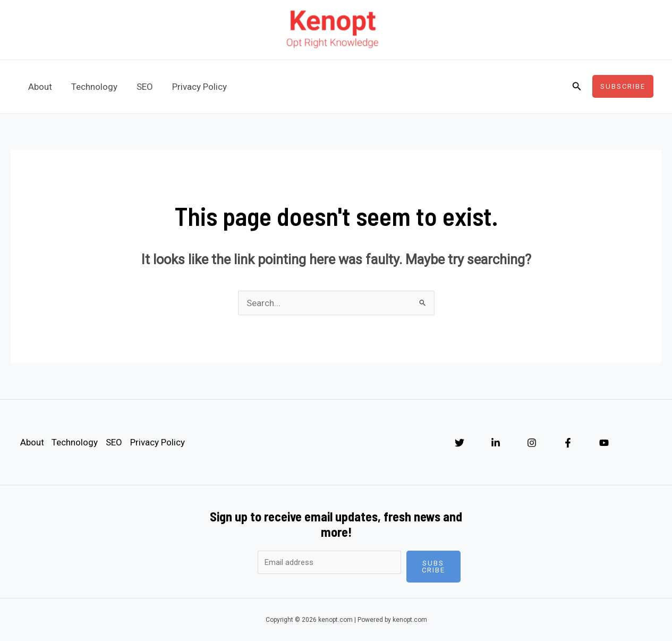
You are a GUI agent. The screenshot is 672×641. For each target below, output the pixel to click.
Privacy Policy (196, 87)
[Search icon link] (577, 86)
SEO (142, 87)
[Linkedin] (496, 443)
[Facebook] (568, 443)
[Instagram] (532, 443)
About (40, 87)
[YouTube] (604, 443)
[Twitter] (460, 443)
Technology (93, 87)
